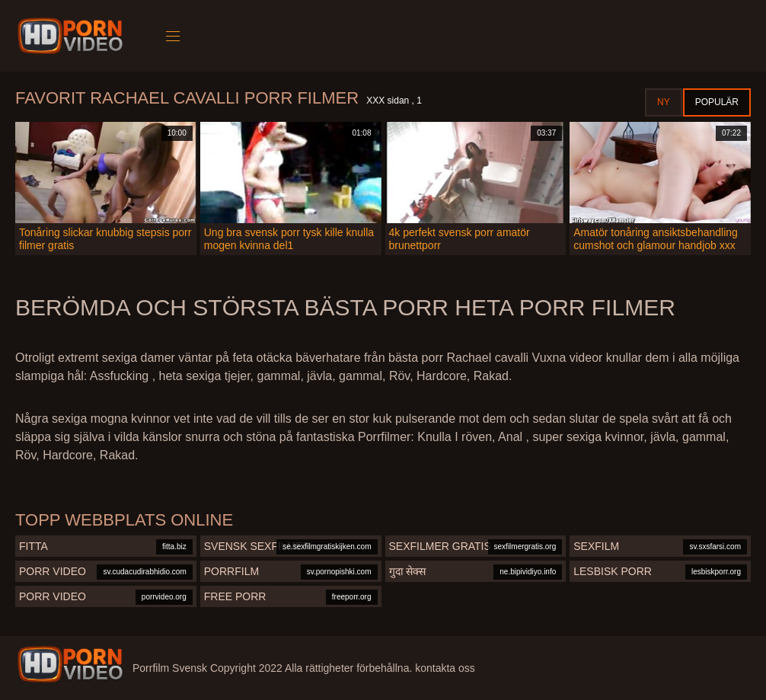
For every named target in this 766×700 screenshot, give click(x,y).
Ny (664, 102)
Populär (717, 102)
